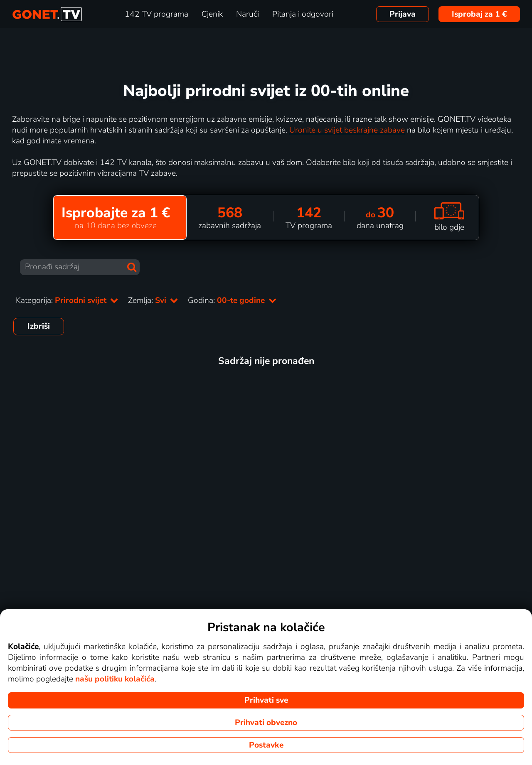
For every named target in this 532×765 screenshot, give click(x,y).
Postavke (266, 745)
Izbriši (39, 326)
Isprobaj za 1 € (479, 14)
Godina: (232, 300)
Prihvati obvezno (266, 723)
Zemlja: (153, 300)
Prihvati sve (266, 700)
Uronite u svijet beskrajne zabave (347, 130)
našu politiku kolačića (115, 679)
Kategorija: (67, 300)
